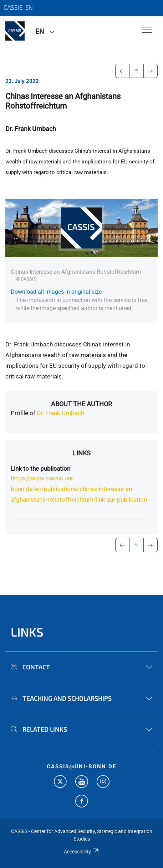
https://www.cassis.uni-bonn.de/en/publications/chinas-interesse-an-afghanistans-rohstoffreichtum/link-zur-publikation (79, 489)
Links (82, 453)
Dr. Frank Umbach (60, 413)
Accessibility (81, 852)
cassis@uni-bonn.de (81, 767)
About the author (81, 404)
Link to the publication (40, 469)
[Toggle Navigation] (147, 30)
